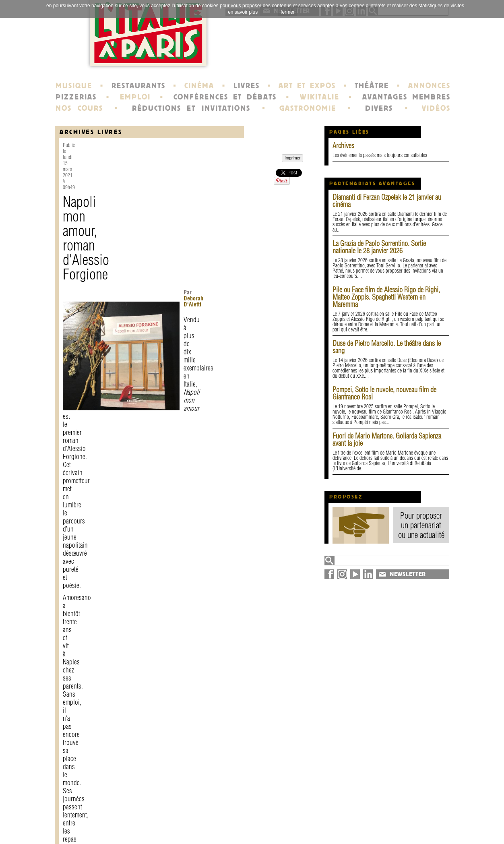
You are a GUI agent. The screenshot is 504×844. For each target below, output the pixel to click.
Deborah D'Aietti (212, 178)
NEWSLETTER (408, 574)
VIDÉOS (436, 108)
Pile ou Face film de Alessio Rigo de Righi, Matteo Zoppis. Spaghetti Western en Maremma (386, 297)
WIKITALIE (320, 97)
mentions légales (166, 822)
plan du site (389, 822)
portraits (231, 822)
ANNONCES (429, 86)
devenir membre (166, 830)
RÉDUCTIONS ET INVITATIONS (191, 108)
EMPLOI (135, 97)
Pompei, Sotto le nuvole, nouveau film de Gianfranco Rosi (384, 393)
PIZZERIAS (76, 97)
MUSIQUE (74, 86)
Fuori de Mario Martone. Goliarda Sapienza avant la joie (387, 440)
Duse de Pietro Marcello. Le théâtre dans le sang (387, 347)
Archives (343, 146)
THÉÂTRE (372, 86)
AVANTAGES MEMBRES (406, 97)
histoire (229, 815)
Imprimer (82, 748)
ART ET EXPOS (307, 86)
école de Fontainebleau (253, 830)
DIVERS (379, 108)
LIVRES (247, 86)
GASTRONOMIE (308, 108)
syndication (387, 830)
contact (152, 815)
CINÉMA (199, 86)
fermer (288, 12)
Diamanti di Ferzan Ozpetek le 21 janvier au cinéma (387, 201)
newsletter (310, 815)
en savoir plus (243, 12)
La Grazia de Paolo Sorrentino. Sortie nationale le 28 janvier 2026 (379, 247)
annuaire (384, 815)
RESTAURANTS (138, 86)
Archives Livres (91, 132)
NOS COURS (79, 108)
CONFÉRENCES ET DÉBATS (225, 97)
